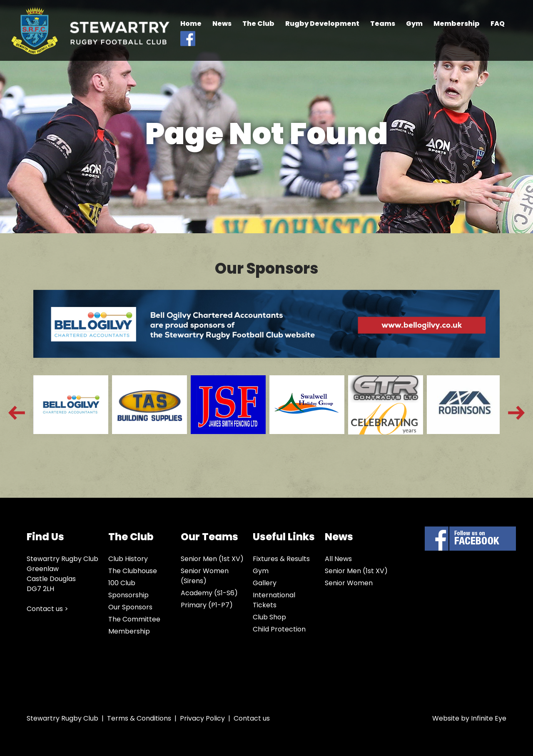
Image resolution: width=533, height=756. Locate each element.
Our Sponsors (130, 607)
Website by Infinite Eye (469, 718)
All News (338, 559)
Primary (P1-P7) (207, 605)
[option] (69, 413)
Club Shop (269, 617)
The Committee (134, 619)
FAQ (498, 24)
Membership (457, 24)
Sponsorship (128, 595)
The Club (258, 24)
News (222, 24)
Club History (128, 559)
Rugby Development (322, 24)
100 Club (122, 583)
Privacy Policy (202, 718)
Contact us (252, 718)
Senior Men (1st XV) (212, 559)
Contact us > (47, 609)
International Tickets (274, 600)
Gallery (265, 583)
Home (191, 24)
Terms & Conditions (139, 718)
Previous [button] (17, 413)
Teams (383, 24)
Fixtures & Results (281, 559)
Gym (414, 24)
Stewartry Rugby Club (90, 31)
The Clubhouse (133, 571)
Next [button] (516, 413)
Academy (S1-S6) (209, 593)
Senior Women (349, 583)
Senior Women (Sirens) (205, 576)
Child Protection (279, 629)
